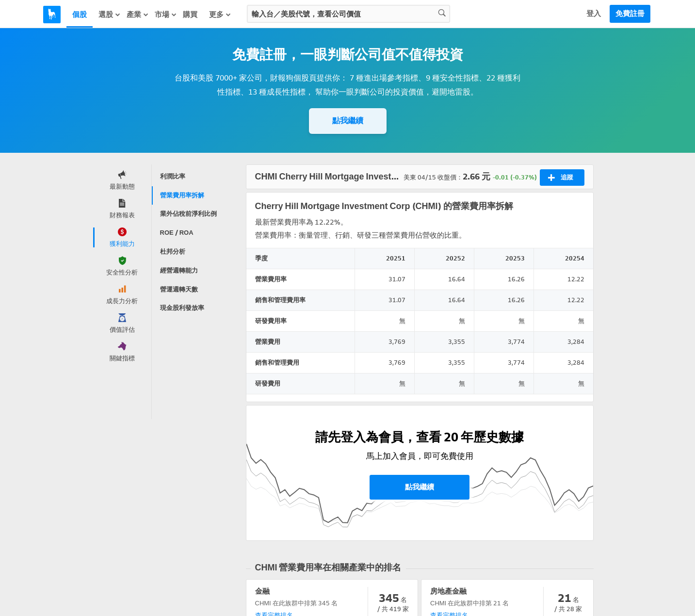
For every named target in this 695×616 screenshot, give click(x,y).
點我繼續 (348, 121)
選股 (110, 15)
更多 (220, 15)
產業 (138, 15)
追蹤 (560, 178)
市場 (166, 15)
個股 (80, 15)
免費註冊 (630, 14)
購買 (190, 15)
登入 (594, 14)
